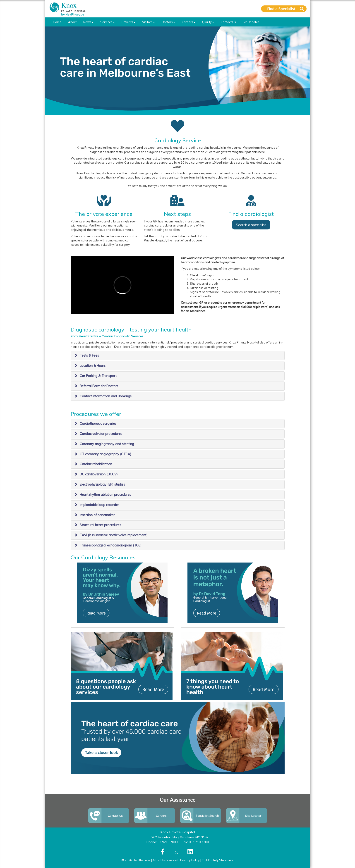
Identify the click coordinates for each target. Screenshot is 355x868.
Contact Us (228, 22)
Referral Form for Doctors (99, 386)
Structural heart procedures (100, 525)
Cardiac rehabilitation (96, 464)
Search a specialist (251, 225)
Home (57, 22)
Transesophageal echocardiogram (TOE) (111, 545)
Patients (128, 22)
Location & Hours (93, 366)
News (88, 22)
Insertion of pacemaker (97, 515)
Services (108, 22)
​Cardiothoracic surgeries (98, 424)
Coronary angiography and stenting (107, 444)
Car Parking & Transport (98, 376)
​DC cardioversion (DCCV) (99, 474)
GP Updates (251, 22)
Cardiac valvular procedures (101, 434)
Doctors (168, 22)
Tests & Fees (89, 355)
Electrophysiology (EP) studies (102, 484)
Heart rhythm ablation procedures (105, 495)
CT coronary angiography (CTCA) (106, 454)
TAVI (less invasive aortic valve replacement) (114, 535)
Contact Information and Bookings (106, 396)
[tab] (178, 355)
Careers (189, 22)
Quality (208, 22)
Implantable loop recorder (99, 505)
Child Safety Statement (218, 860)
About (72, 22)
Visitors (149, 22)
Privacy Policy (190, 860)
